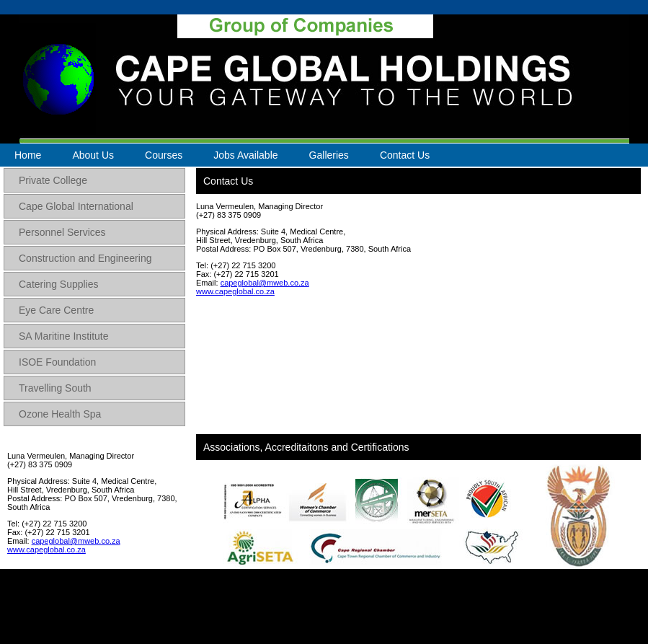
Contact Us (405, 155)
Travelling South (55, 388)
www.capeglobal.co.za (46, 550)
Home (28, 155)
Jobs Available (245, 155)
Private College (53, 180)
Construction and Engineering (85, 258)
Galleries (329, 155)
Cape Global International (76, 206)
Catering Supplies (59, 284)
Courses (164, 155)
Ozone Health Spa (60, 414)
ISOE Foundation (57, 362)
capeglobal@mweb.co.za (76, 541)
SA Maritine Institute (64, 336)
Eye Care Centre (56, 310)
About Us (93, 155)
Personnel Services (62, 232)
